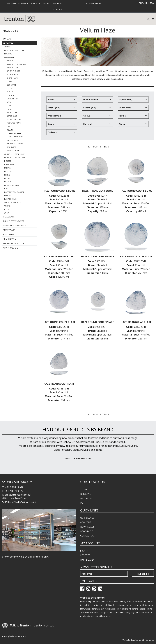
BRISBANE (86, 494)
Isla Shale (11, 92)
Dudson (8, 161)
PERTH (84, 503)
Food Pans (8, 234)
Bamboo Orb (12, 67)
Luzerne (8, 182)
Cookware (11, 85)
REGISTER (85, 555)
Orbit (9, 106)
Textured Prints (14, 123)
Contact (58, 9)
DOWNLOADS (87, 527)
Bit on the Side (13, 71)
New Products (55, 3)
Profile (10, 109)
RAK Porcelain (11, 199)
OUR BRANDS (87, 518)
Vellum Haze (15, 133)
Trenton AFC (24, 3)
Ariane (7, 47)
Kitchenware (10, 239)
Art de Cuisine (13, 151)
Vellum (10, 130)
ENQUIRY (146, 3)
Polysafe (12, 3)
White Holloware (15, 144)
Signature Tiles (14, 119)
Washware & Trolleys (14, 243)
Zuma (7, 213)
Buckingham (12, 74)
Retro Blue (12, 116)
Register (90, 3)
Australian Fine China (14, 50)
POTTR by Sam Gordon (14, 192)
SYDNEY (84, 489)
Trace (9, 126)
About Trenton (39, 3)
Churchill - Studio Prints (16, 157)
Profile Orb (12, 112)
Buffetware (9, 230)
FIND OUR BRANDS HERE (78, 458)
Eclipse (7, 168)
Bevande (8, 54)
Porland (8, 196)
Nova (9, 102)
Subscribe (143, 574)
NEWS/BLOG (87, 531)
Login (98, 3)
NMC (6, 189)
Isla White (11, 95)
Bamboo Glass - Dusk (16, 64)
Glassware (9, 217)
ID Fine (7, 175)
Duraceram (9, 164)
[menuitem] (12, 3)
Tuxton (8, 206)
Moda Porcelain (12, 185)
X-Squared (11, 147)
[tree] (97, 117)
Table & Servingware (14, 221)
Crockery (8, 43)
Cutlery (7, 39)
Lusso (7, 178)
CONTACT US (87, 536)
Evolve (10, 88)
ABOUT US (86, 522)
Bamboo (10, 61)
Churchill (9, 57)
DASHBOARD (87, 560)
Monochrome (13, 99)
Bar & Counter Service (14, 226)
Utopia (7, 209)
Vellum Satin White (18, 137)
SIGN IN (84, 551)
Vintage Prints (13, 140)
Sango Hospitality (13, 202)
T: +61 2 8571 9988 (13, 487)
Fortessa (8, 171)
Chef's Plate (12, 78)
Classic (10, 81)
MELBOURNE (87, 498)
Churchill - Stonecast (14, 154)
